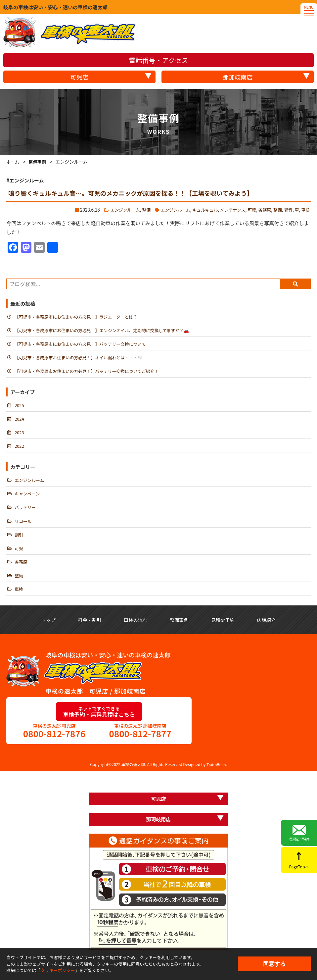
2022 (20, 449)
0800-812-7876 (54, 750)
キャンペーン (28, 498)
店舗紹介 (158, 636)
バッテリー (26, 512)
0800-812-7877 (140, 750)
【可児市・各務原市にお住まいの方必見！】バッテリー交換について (84, 345)
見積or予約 (299, 831)
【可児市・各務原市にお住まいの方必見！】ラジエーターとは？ (79, 317)
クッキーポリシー (58, 970)
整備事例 (39, 162)
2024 (20, 421)
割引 (19, 540)
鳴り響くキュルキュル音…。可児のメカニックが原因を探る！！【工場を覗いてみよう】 (137, 193)
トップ (52, 627)
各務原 (263, 209)
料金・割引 (101, 627)
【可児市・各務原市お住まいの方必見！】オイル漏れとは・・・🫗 (82, 359)
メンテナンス (229, 209)
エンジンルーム (116, 209)
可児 (249, 209)
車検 (305, 209)
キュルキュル (200, 209)
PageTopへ (299, 864)
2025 (20, 407)
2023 (20, 435)
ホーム (13, 162)
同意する (274, 964)
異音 (287, 209)
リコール (23, 526)
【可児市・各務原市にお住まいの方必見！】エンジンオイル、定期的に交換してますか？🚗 (107, 331)
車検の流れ (156, 627)
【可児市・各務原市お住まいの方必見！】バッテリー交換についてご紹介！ (91, 373)
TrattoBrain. (217, 782)
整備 (139, 209)
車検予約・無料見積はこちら (99, 728)
